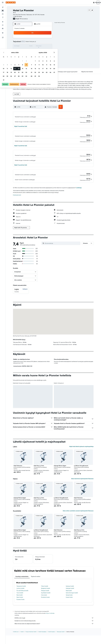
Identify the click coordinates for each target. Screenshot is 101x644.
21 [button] (40, 50)
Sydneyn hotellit (70, 599)
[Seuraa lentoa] (3, 25)
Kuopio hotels (69, 610)
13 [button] (37, 46)
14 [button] (40, 46)
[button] (3, 2)
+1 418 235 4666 (17, 16)
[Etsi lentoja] (3, 7)
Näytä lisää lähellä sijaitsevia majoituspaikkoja (81, 459)
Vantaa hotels (69, 608)
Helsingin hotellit (70, 601)
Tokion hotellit (45, 599)
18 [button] (29, 50)
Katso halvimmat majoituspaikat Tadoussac (82, 491)
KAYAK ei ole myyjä (54, 630)
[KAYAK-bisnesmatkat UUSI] (3, 28)
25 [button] (29, 54)
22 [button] (44, 50)
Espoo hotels (20, 610)
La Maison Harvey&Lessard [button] (81, 478)
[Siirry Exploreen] (3, 22)
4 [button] (29, 42)
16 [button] (48, 46)
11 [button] (29, 46)
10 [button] (25, 46)
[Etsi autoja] (3, 14)
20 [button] (37, 50)
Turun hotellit (20, 605)
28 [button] (40, 54)
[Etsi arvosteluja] (62, 256)
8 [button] (44, 42)
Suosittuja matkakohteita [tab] (22, 589)
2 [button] (48, 39)
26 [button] (33, 54)
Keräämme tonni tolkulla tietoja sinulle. (54, 633)
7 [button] (40, 42)
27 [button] (37, 54)
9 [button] (48, 42)
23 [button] (48, 50)
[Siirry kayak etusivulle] (11, 2)
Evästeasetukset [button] (17, 207)
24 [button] (25, 54)
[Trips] (3, 33)
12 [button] (33, 46)
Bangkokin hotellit (46, 601)
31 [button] (25, 58)
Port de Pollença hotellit (22, 603)
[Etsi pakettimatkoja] (3, 17)
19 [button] (33, 50)
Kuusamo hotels (20, 612)
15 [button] (44, 46)
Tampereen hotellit (21, 599)
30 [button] (48, 54)
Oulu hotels (44, 608)
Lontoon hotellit (20, 601)
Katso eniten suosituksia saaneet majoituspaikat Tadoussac (78, 523)
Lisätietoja (79, 200)
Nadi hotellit (69, 603)
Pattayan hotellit (45, 603)
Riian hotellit (20, 608)
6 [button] (37, 42)
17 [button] (25, 50)
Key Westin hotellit (46, 605)
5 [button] (33, 42)
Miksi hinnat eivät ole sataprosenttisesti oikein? (54, 636)
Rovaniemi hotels (45, 610)
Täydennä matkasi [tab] (36, 589)
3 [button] (25, 42)
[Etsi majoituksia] (3, 11)
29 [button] (44, 54)
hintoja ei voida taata (50, 626)
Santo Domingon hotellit (72, 605)
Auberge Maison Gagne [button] (60, 478)
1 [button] (44, 39)
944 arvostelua (24, 19)
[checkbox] (21, 303)
